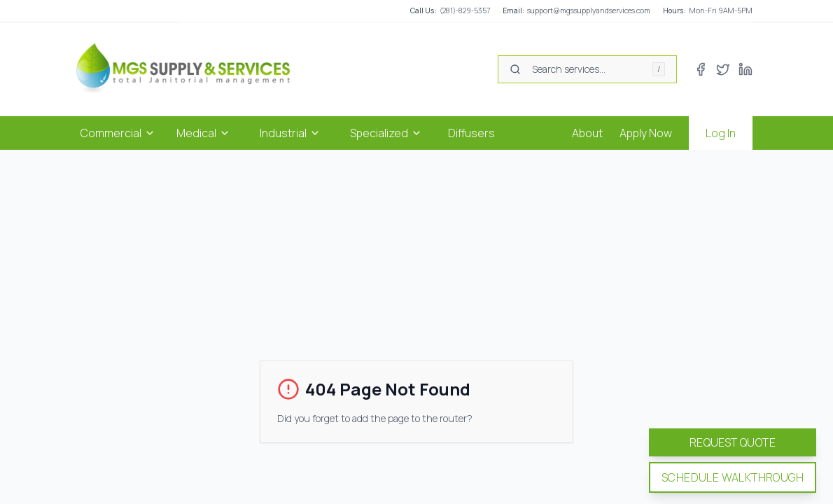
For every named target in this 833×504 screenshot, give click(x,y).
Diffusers (471, 133)
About (587, 133)
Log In (721, 133)
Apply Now (646, 133)
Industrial (290, 133)
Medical (203, 133)
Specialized (386, 133)
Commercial (118, 133)
